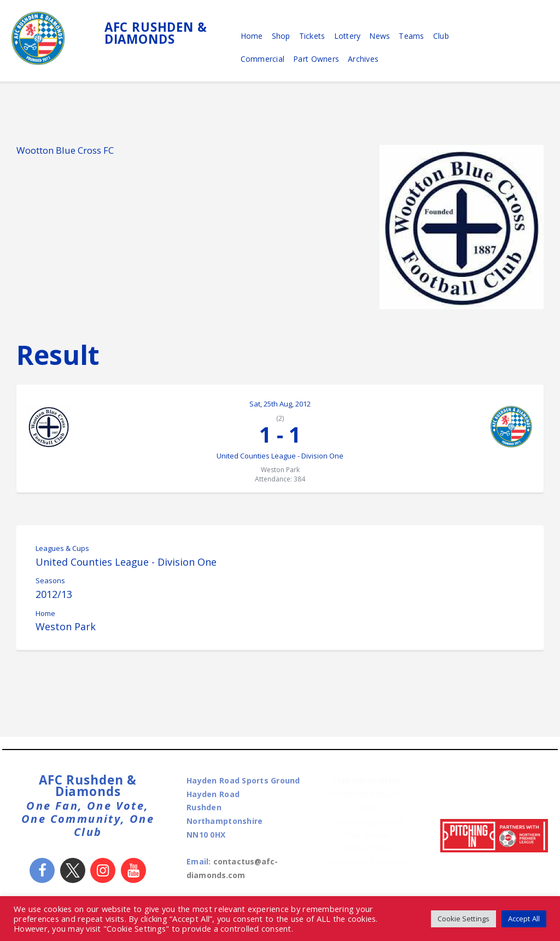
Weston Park (66, 630)
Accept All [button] (523, 919)
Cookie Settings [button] (462, 919)
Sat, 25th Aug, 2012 (280, 404)
